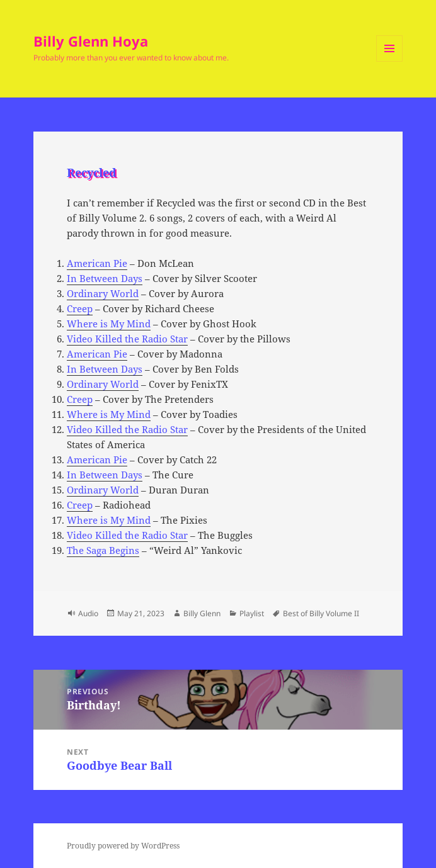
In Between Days (105, 278)
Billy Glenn (202, 613)
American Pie (97, 263)
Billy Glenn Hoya (91, 41)
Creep (80, 308)
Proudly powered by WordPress (123, 846)
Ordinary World (103, 293)
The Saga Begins (103, 550)
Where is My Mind (109, 324)
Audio (88, 613)
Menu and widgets (390, 61)
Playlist (252, 613)
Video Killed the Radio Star (127, 339)
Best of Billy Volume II (321, 613)
